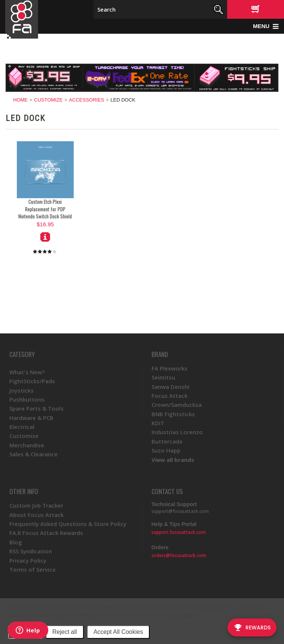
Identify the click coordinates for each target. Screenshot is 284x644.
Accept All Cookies (118, 632)
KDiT (158, 423)
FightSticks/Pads (32, 381)
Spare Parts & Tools (36, 408)
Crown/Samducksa (177, 405)
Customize (48, 100)
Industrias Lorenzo (177, 432)
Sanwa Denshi (170, 387)
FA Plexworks (170, 368)
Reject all (65, 632)
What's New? (27, 372)
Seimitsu (163, 377)
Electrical (22, 427)
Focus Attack (170, 396)
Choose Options (45, 237)
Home (20, 100)
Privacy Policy (179, 615)
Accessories (86, 100)
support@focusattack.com (180, 511)
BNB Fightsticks (173, 414)
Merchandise (27, 445)
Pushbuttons (27, 399)
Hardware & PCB (31, 418)
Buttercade (167, 441)
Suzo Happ (166, 450)
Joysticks (22, 390)
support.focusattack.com (179, 532)
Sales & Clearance (33, 454)
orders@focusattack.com (179, 555)
